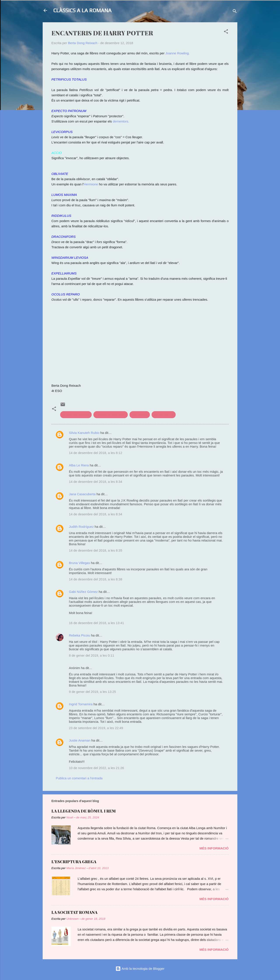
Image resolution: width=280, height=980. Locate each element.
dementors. (121, 121)
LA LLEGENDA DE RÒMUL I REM (84, 811)
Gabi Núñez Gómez (83, 592)
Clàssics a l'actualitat (111, 415)
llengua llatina (164, 415)
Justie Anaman (80, 740)
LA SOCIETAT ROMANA (74, 912)
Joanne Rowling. (178, 53)
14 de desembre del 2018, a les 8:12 (96, 453)
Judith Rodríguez (81, 527)
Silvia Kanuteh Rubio (84, 433)
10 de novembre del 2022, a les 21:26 (96, 768)
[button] (226, 32)
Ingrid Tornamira (81, 704)
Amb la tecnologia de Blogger (140, 969)
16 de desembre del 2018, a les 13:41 (96, 623)
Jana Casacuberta (82, 494)
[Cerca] (235, 12)
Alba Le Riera (79, 465)
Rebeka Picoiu (80, 635)
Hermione (91, 184)
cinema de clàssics (76, 415)
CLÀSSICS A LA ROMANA (82, 10)
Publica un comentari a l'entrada (79, 778)
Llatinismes (140, 415)
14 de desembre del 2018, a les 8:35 (96, 550)
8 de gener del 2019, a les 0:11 (92, 655)
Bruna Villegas (79, 563)
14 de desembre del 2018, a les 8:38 (96, 579)
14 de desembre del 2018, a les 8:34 (96, 482)
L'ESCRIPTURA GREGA (74, 862)
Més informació (214, 848)
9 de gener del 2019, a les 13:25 (92, 692)
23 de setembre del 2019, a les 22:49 (96, 728)
